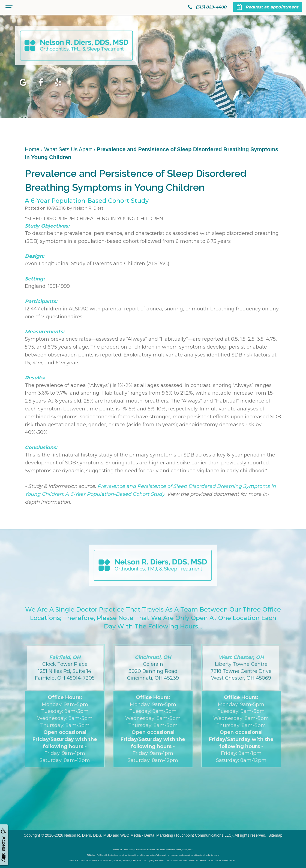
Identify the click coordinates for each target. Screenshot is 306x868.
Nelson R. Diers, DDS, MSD (88, 835)
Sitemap (275, 835)
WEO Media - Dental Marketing (147, 835)
